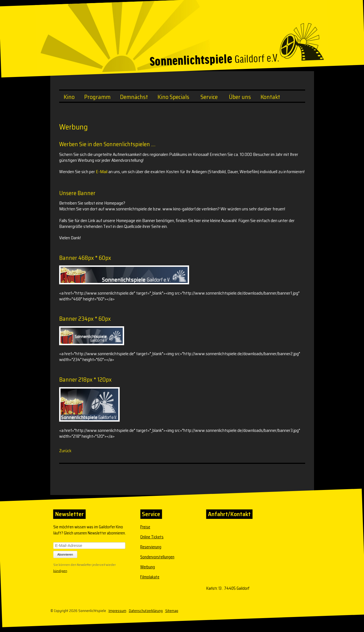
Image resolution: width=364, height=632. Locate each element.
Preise (145, 527)
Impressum (117, 611)
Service (209, 97)
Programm (97, 97)
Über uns (240, 97)
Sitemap (171, 611)
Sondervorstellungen (157, 557)
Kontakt (270, 97)
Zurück (65, 451)
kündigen (60, 570)
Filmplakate (150, 577)
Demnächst (134, 97)
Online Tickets (152, 537)
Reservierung (151, 547)
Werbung (148, 567)
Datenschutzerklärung (145, 611)
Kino (69, 97)
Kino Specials (173, 97)
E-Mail (102, 172)
